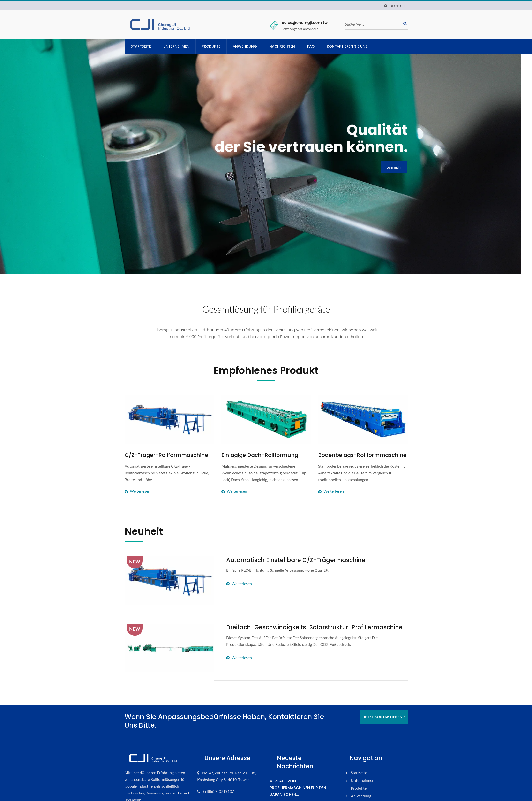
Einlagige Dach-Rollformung (255, 455)
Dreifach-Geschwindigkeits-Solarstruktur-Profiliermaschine (301, 627)
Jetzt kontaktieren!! (384, 717)
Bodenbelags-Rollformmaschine (356, 455)
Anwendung (250, 46)
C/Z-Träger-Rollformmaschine (160, 455)
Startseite (142, 46)
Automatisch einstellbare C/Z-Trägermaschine (285, 560)
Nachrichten (288, 46)
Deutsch (397, 6)
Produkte (215, 46)
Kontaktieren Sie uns (355, 46)
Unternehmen (179, 46)
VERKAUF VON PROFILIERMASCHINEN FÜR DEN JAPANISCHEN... (301, 771)
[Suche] (373, 24)
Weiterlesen (169, 478)
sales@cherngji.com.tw (302, 23)
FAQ (317, 46)
